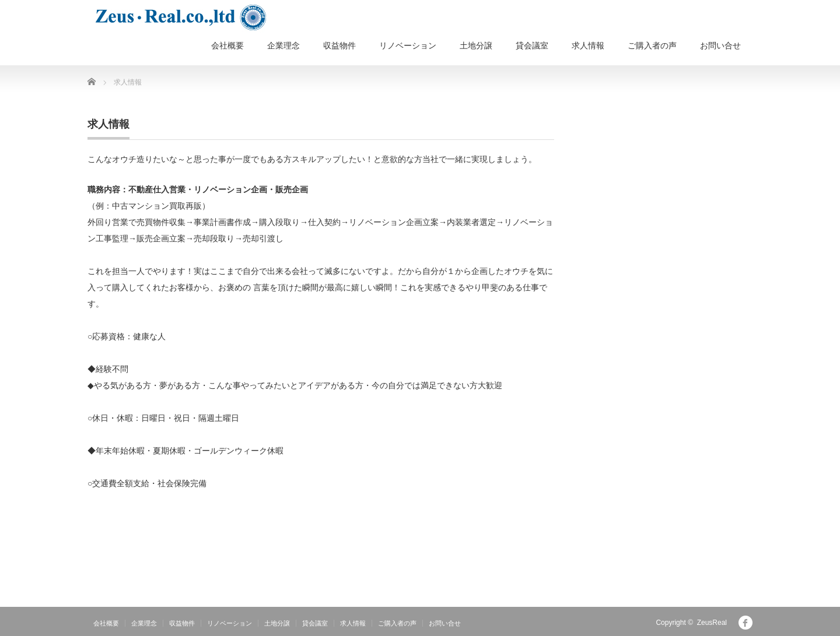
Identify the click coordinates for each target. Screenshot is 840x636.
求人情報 (588, 45)
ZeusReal (712, 623)
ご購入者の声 (652, 45)
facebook (745, 623)
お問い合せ (720, 45)
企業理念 (283, 45)
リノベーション (408, 45)
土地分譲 (476, 45)
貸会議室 (532, 45)
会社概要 (228, 45)
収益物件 (339, 45)
